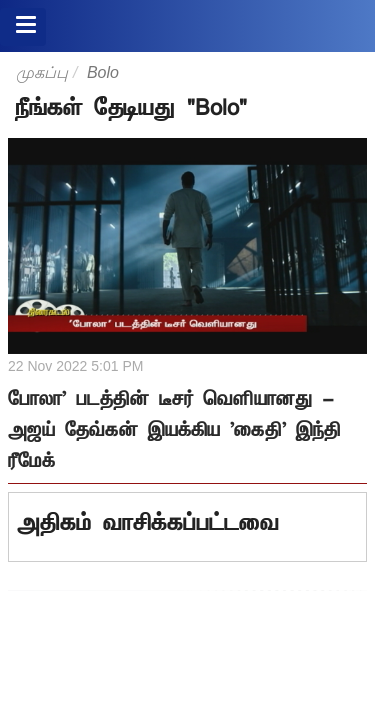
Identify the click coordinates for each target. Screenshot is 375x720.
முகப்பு (42, 72)
